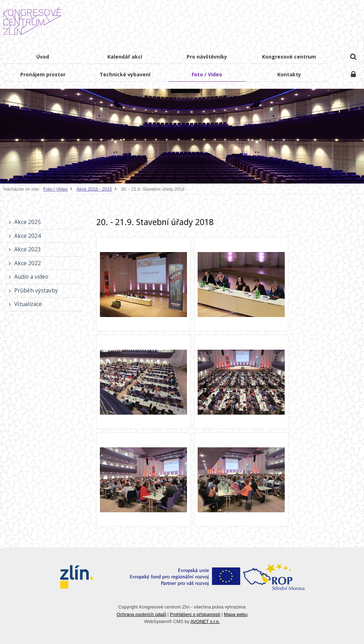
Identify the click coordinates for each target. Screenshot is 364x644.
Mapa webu (236, 614)
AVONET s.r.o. (205, 621)
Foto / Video (56, 189)
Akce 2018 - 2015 (94, 189)
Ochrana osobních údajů (141, 614)
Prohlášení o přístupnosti (195, 614)
